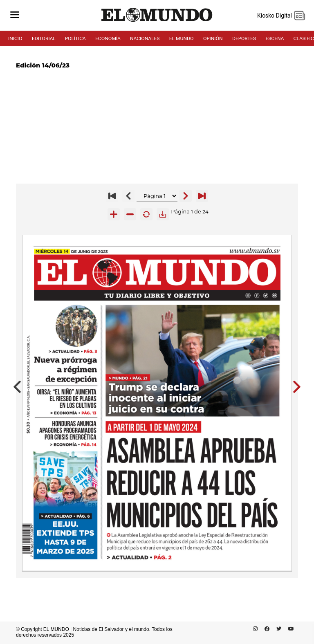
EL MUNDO (182, 38)
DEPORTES (244, 38)
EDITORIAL (44, 38)
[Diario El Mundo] (157, 22)
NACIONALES (145, 38)
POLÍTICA (75, 38)
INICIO (15, 38)
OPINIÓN (213, 38)
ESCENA (275, 38)
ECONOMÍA (108, 38)
